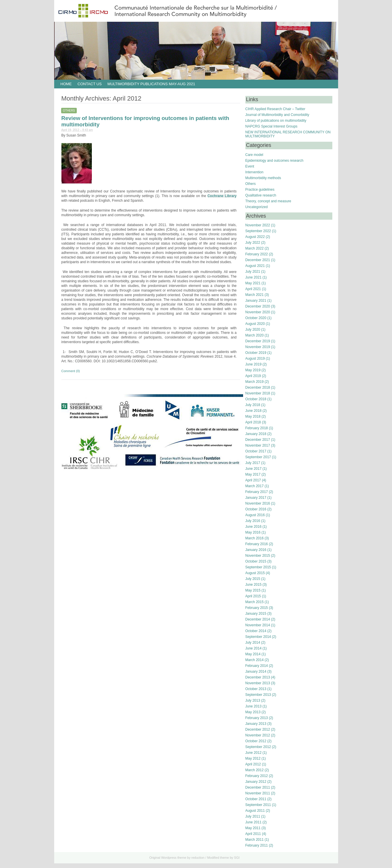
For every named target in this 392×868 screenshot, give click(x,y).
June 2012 (254, 753)
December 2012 (258, 729)
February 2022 (257, 254)
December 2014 (258, 619)
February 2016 (257, 544)
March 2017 (255, 486)
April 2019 (253, 376)
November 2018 (258, 393)
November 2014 (258, 625)
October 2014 (256, 631)
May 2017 (253, 474)
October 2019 (256, 353)
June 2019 (254, 364)
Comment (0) (71, 371)
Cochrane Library (222, 196)
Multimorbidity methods (263, 178)
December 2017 (258, 440)
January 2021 (256, 301)
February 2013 (257, 718)
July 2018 (253, 405)
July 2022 (253, 243)
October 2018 (256, 399)
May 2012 (253, 758)
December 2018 (258, 387)
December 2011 (258, 787)
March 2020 (255, 335)
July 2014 (253, 643)
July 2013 (253, 700)
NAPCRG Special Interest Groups (271, 126)
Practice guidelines (260, 190)
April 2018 (253, 422)
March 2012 (255, 770)
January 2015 (256, 614)
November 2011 (258, 793)
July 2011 (253, 816)
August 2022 (255, 237)
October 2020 (256, 318)
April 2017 (253, 480)
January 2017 (256, 498)
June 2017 (254, 469)
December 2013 (258, 677)
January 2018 (256, 434)
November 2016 (258, 503)
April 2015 (253, 596)
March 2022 (255, 248)
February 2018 (257, 428)
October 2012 (256, 741)
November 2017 (258, 445)
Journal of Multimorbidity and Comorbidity (277, 115)
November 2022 (258, 225)
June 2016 (254, 527)
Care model (254, 155)
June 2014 (254, 648)
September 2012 (258, 747)
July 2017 (253, 463)
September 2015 (258, 567)
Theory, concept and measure (268, 201)
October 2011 (256, 799)
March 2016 (255, 538)
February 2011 (257, 845)
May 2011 (253, 828)
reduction (198, 858)
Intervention (255, 172)
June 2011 (254, 822)
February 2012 (257, 776)
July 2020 (253, 330)
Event (250, 166)
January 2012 (256, 782)
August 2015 (255, 573)
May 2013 (253, 712)
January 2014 (256, 672)
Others (69, 111)
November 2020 (258, 312)
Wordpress (169, 858)
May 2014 (253, 654)
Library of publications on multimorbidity (276, 121)
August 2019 (255, 359)
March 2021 (255, 295)
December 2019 (258, 341)
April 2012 (253, 764)
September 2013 (258, 695)
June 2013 (254, 706)
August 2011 (255, 811)
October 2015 (256, 561)
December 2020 (258, 306)
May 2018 (253, 416)
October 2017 (256, 451)
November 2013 (258, 683)
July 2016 (253, 521)
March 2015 (255, 602)
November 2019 (258, 347)
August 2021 (255, 266)
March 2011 (255, 840)
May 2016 (253, 532)
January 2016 (256, 550)
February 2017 (257, 492)
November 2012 (258, 735)
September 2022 (258, 231)
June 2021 (254, 277)
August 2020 (255, 324)
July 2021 (253, 272)
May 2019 (253, 370)
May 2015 (253, 590)
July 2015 (253, 579)
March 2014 (255, 660)
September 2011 (258, 805)
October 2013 (256, 689)
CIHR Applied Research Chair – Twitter (275, 109)
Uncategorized (257, 207)
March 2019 (255, 382)
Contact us (90, 84)
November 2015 (258, 556)
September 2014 (258, 637)
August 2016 (255, 515)
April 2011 (253, 834)
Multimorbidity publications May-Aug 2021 (151, 84)
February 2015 (257, 608)
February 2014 (257, 666)
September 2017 (258, 457)
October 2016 (256, 509)
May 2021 (253, 283)
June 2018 (254, 411)
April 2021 (253, 289)
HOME (66, 84)
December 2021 (258, 260)
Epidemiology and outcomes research (275, 161)
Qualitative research (261, 195)
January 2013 (256, 724)
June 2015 (254, 585)
